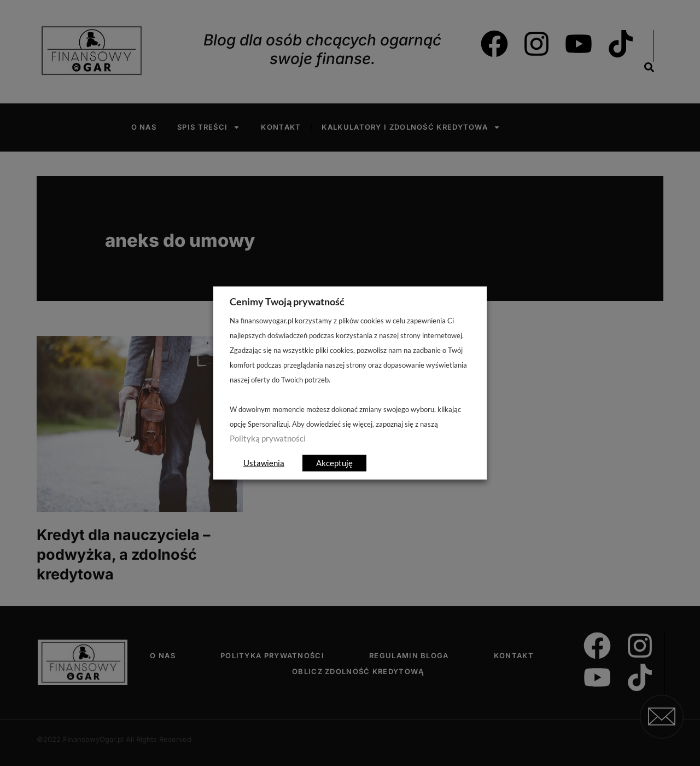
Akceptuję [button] (334, 463)
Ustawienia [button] (264, 463)
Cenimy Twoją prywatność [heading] (287, 301)
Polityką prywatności (268, 439)
